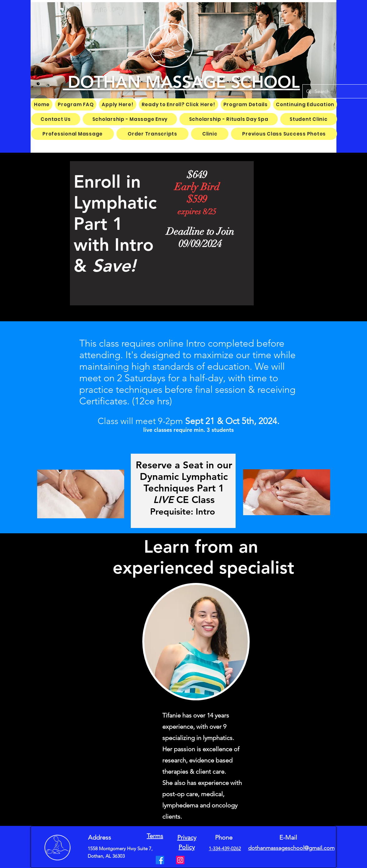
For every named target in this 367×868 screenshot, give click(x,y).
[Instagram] (180, 860)
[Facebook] (160, 860)
